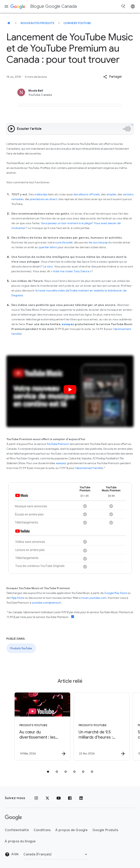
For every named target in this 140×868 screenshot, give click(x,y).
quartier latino (48, 247)
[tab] (48, 772)
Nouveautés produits (37, 23)
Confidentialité (17, 830)
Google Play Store (115, 593)
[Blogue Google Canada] (9, 23)
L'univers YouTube (77, 23)
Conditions (42, 830)
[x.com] (47, 798)
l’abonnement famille (88, 468)
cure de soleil (64, 242)
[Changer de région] (56, 854)
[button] (113, 77)
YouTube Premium (58, 444)
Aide (12, 854)
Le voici (48, 266)
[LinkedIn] (81, 798)
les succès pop (98, 242)
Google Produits (105, 830)
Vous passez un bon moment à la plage (66, 223)
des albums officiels (86, 194)
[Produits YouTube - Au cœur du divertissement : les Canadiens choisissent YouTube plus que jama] (40, 726)
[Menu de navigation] (6, 6)
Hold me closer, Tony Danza (71, 271)
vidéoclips (41, 194)
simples (111, 194)
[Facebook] (70, 798)
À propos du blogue (20, 841)
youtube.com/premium (46, 603)
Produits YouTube (21, 648)
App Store (18, 598)
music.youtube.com (94, 598)
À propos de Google (71, 830)
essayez (61, 463)
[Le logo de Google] (13, 818)
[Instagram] (36, 798)
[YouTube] (59, 798)
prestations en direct (44, 199)
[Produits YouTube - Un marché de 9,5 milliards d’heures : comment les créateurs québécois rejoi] (99, 726)
